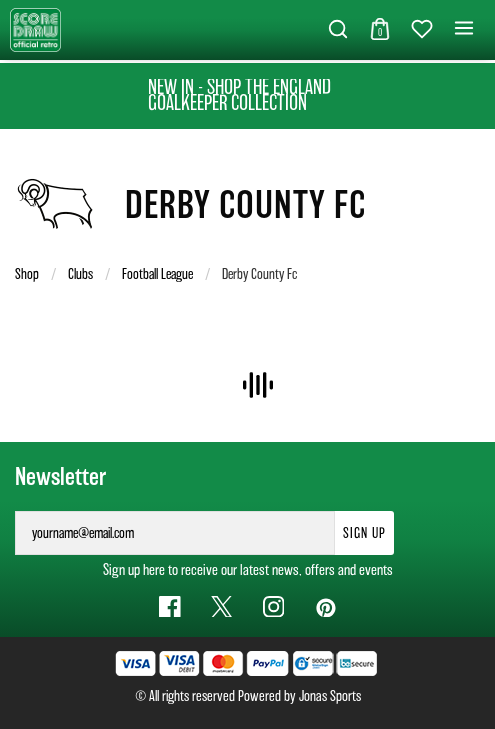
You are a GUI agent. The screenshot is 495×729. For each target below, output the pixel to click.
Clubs (80, 274)
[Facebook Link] (170, 607)
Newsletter (60, 477)
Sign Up (364, 533)
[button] (338, 30)
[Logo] (35, 28)
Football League (157, 274)
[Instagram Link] (274, 607)
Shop (27, 274)
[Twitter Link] (222, 607)
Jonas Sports (330, 696)
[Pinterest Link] (325, 607)
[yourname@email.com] (175, 533)
